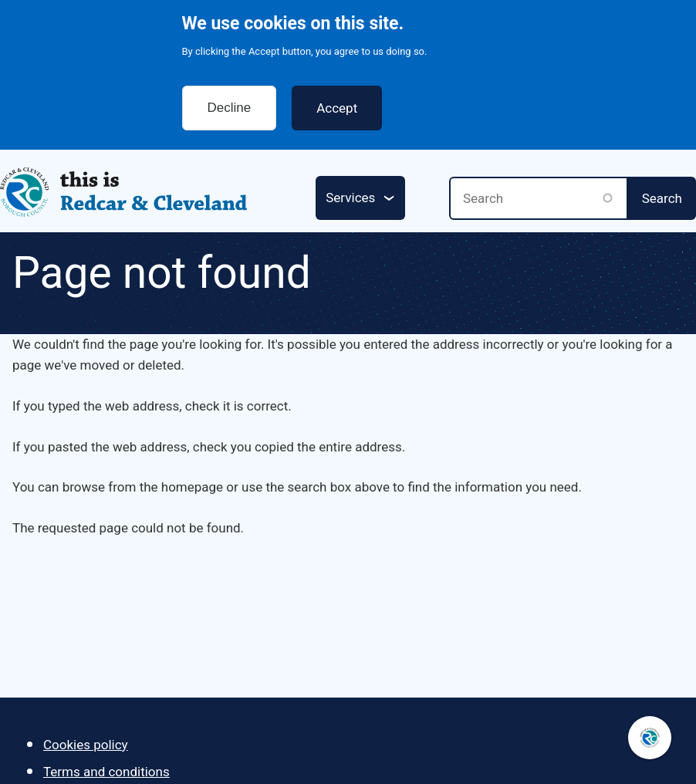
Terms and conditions (106, 772)
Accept (337, 100)
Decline (230, 99)
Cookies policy (86, 745)
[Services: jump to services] (360, 198)
